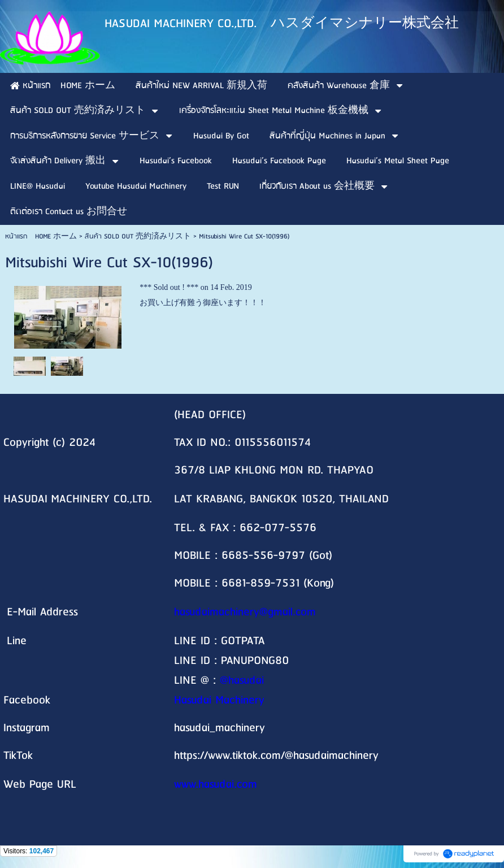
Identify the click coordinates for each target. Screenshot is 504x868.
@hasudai (242, 681)
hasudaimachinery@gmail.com (245, 612)
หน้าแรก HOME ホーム (41, 236)
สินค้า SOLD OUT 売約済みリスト (138, 236)
